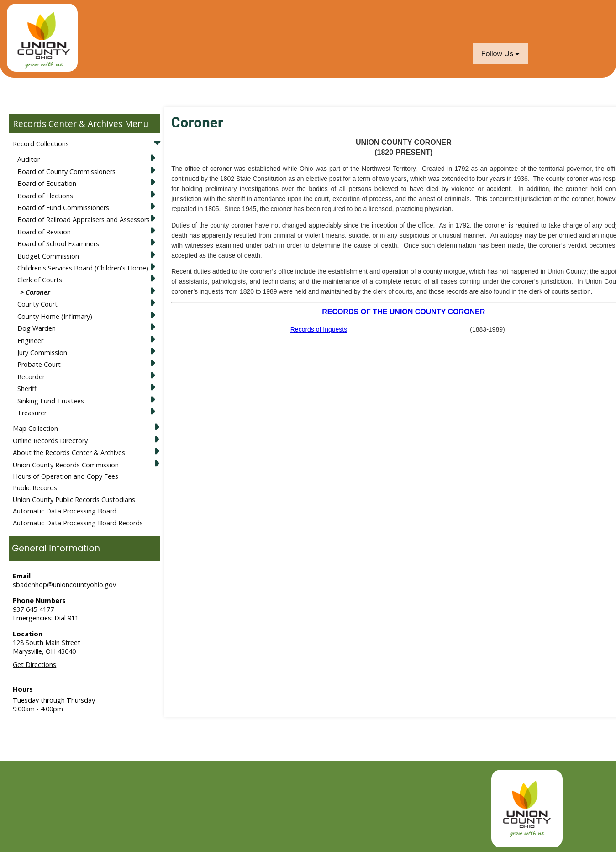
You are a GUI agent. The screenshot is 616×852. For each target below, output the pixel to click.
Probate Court (39, 364)
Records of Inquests (319, 329)
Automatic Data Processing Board (65, 511)
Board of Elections (45, 196)
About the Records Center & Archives (69, 452)
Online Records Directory (50, 441)
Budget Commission (48, 256)
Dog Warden (37, 328)
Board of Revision (44, 232)
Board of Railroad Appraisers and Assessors (84, 220)
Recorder (31, 377)
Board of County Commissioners (66, 172)
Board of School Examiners (58, 244)
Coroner (38, 292)
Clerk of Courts (40, 280)
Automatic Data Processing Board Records (78, 523)
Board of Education (47, 183)
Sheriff (27, 389)
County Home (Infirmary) (55, 316)
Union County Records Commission (66, 465)
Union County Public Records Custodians (74, 500)
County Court (37, 304)
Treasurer (32, 413)
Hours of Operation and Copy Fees (66, 476)
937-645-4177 (33, 609)
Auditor (29, 159)
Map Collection (35, 428)
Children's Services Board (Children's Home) (83, 268)
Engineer (30, 341)
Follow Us (501, 54)
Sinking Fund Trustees (51, 401)
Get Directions (34, 664)
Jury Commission (42, 352)
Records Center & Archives (68, 124)
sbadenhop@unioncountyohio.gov (64, 585)
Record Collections (41, 144)
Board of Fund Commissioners (63, 208)
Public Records (35, 488)
